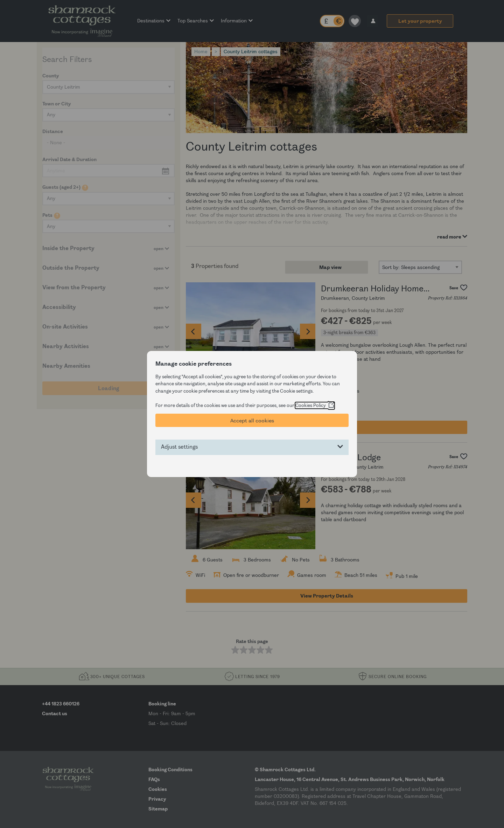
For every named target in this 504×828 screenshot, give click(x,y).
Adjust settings (179, 447)
